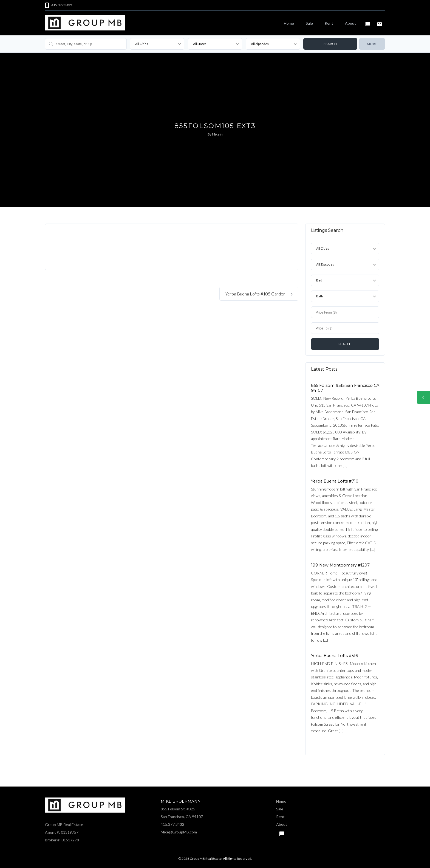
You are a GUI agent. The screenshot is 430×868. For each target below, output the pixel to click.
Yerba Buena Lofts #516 (334, 656)
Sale (309, 23)
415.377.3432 (172, 824)
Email (380, 22)
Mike (216, 134)
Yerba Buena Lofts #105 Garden (259, 294)
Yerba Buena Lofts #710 (335, 481)
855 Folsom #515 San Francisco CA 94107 (345, 388)
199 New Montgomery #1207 (340, 565)
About (350, 23)
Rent (329, 23)
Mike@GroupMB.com (179, 832)
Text (368, 22)
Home (289, 23)
